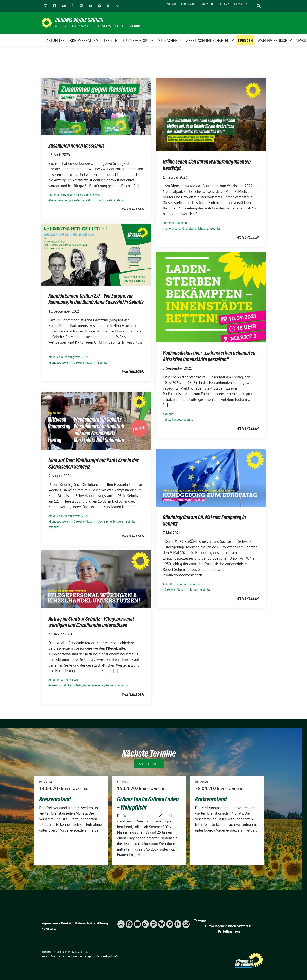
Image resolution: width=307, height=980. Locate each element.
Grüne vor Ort (57, 195)
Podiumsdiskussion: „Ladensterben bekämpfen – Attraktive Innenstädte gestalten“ (211, 356)
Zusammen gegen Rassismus (76, 146)
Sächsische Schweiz (100, 200)
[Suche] (253, 6)
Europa (194, 590)
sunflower (72, 956)
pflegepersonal (94, 685)
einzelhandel (172, 419)
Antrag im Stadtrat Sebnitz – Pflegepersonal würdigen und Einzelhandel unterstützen (91, 622)
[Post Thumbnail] (96, 106)
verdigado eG (109, 956)
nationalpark (172, 228)
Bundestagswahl (60, 363)
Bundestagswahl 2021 (75, 357)
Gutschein (75, 685)
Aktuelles (54, 357)
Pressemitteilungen (175, 223)
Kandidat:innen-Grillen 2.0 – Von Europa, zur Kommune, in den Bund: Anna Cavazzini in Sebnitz (96, 299)
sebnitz (120, 200)
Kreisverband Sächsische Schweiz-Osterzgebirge (99, 26)
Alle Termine (149, 764)
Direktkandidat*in (84, 363)
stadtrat (55, 527)
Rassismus (78, 200)
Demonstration (59, 200)
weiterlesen (133, 209)
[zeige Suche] (259, 6)
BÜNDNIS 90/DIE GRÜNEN (79, 20)
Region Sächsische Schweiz (83, 195)
